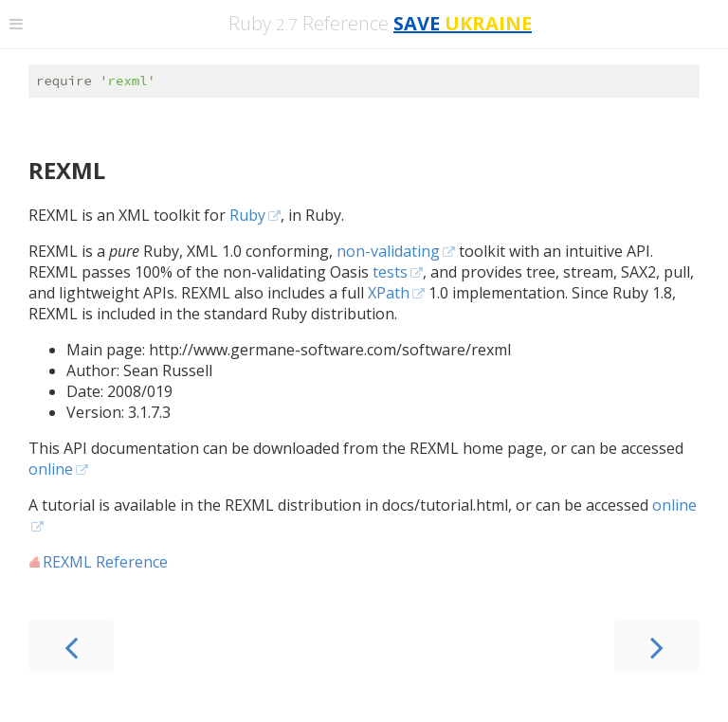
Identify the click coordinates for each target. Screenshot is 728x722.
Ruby (247, 218)
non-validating (388, 254)
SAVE (463, 23)
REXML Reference (105, 565)
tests (390, 275)
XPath (389, 296)
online (51, 472)
